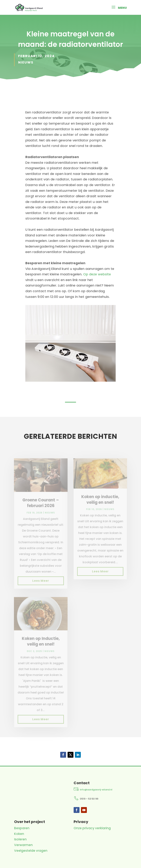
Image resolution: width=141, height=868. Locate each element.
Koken (19, 834)
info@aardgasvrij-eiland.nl (96, 790)
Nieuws (26, 62)
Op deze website (97, 274)
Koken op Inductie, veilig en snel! (41, 646)
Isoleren (20, 839)
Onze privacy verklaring (92, 828)
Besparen (22, 828)
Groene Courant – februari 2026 (41, 507)
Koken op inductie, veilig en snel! (100, 504)
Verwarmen (23, 845)
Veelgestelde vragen (31, 851)
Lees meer (41, 585)
